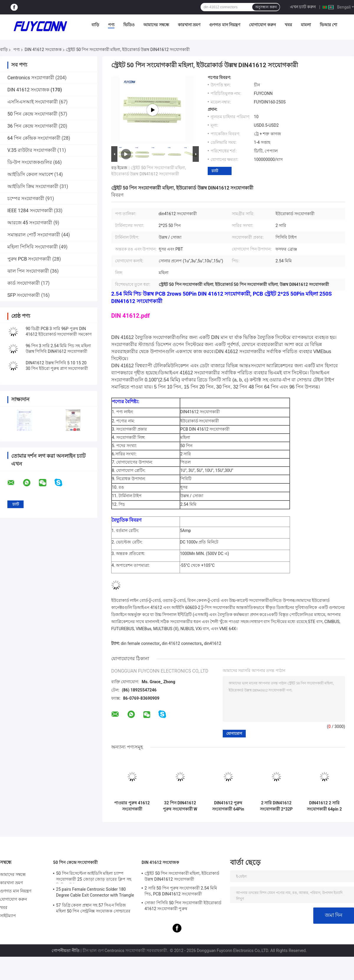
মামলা (306, 25)
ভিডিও (129, 25)
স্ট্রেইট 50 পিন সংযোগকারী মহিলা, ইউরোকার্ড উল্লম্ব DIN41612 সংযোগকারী (182, 876)
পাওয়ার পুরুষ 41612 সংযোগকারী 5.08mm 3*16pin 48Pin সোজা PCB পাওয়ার (132, 806)
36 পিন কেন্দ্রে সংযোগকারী (32, 126)
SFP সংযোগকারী (24, 295)
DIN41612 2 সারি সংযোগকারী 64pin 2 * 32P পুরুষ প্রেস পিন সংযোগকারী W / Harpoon (324, 806)
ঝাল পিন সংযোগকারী (28, 271)
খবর (288, 25)
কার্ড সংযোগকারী (24, 283)
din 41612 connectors (182, 643)
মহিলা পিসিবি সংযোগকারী (33, 247)
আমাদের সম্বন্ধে (156, 25)
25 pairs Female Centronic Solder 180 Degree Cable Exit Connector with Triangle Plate (95, 893)
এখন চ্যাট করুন (303, 7)
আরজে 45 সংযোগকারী (30, 223)
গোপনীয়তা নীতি (65, 951)
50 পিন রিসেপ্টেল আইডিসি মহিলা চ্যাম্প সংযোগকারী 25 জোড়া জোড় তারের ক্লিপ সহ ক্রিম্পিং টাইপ (94, 877)
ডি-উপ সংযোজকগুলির (30, 162)
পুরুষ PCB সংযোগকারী (29, 259)
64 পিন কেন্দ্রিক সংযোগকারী (34, 138)
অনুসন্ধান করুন (266, 7)
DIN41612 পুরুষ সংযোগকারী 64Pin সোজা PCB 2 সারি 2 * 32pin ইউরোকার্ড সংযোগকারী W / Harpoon (228, 806)
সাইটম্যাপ (8, 916)
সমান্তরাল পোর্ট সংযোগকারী (34, 235)
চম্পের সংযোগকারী (26, 199)
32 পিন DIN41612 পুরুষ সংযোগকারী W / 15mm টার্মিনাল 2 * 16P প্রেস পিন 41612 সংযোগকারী (180, 806)
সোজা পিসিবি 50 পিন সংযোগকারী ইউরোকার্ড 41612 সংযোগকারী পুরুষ (183, 906)
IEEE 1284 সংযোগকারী (30, 211)
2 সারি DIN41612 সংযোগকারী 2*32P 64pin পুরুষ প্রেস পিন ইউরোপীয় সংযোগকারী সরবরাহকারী (276, 806)
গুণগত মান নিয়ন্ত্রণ (225, 25)
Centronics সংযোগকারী (31, 78)
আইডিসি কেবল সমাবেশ (30, 174)
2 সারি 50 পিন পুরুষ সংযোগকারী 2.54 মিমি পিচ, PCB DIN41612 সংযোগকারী (181, 891)
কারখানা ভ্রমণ (189, 25)
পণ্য (111, 25)
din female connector (140, 643)
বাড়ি (95, 25)
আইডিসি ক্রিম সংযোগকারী (33, 186)
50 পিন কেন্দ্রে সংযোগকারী (32, 114)
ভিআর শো (328, 25)
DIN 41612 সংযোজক (43, 50)
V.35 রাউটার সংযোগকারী (32, 150)
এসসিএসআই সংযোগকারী (33, 102)
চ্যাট (215, 171)
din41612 (212, 643)
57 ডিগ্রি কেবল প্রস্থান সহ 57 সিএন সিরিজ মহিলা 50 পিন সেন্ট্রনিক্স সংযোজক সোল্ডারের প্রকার (93, 909)
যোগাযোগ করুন (262, 25)
